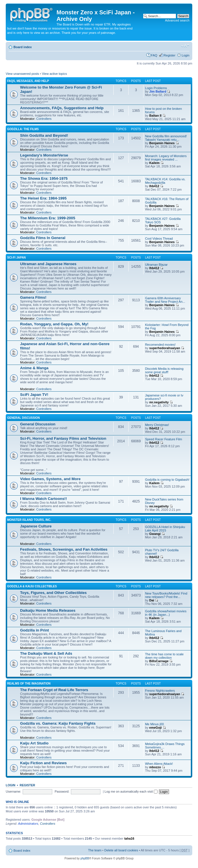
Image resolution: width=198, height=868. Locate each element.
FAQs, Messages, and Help (28, 81)
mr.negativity (159, 402)
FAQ (154, 55)
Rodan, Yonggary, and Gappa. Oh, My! (54, 324)
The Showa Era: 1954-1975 (44, 178)
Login (186, 55)
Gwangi (155, 534)
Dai (152, 600)
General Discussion (24, 418)
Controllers (44, 119)
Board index (23, 47)
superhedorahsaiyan (165, 348)
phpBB (85, 858)
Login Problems (156, 88)
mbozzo (155, 767)
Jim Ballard (158, 91)
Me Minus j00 (154, 724)
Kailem (154, 163)
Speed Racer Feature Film (163, 439)
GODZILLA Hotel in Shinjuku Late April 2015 (165, 529)
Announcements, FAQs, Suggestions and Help (62, 108)
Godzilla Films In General (43, 238)
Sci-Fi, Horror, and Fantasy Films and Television (63, 438)
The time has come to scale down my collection (164, 656)
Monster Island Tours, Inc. (29, 520)
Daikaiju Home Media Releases (48, 610)
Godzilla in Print (34, 630)
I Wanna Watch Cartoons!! (43, 499)
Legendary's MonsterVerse (44, 155)
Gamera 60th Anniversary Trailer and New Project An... (165, 300)
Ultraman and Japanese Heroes (48, 264)
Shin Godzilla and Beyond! (44, 135)
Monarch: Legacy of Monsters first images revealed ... (166, 158)
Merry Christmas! (157, 425)
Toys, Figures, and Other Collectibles (53, 593)
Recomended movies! (160, 345)
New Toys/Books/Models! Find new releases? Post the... (166, 595)
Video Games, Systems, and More (50, 479)
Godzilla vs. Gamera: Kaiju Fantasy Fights (58, 723)
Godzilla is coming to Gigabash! (167, 480)
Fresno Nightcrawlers (160, 691)
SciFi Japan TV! (34, 395)
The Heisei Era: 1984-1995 (43, 198)
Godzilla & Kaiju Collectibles (32, 586)
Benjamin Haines (162, 143)
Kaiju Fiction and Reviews (43, 763)
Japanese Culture (36, 526)
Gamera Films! (33, 297)
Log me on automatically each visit (131, 791)
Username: (13, 791)
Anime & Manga (34, 368)
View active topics (54, 74)
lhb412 (154, 186)
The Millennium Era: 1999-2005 (48, 218)
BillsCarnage (159, 661)
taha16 (129, 838)
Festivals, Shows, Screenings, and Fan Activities (64, 549)
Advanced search (177, 20)
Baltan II (155, 116)
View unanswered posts (22, 74)
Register (169, 55)
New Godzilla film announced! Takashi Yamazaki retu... (166, 138)
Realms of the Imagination (29, 684)
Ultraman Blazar (156, 265)
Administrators (28, 824)
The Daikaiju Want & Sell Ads (46, 653)
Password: (62, 791)
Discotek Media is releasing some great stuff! (164, 370)
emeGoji (155, 728)
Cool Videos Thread (159, 238)
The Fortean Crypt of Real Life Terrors (54, 690)
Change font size (185, 46)
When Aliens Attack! (159, 764)
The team (95, 850)
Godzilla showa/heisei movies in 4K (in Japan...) (166, 613)
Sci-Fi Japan (16, 258)
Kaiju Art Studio (34, 743)
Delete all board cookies (121, 850)
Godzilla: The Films (23, 129)
